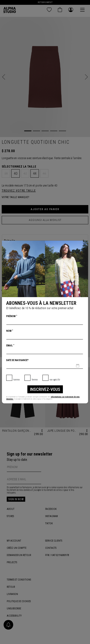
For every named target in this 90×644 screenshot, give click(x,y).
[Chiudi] (84, 244)
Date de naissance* (17, 360)
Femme (35, 380)
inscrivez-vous (45, 389)
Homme (17, 380)
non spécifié (55, 380)
